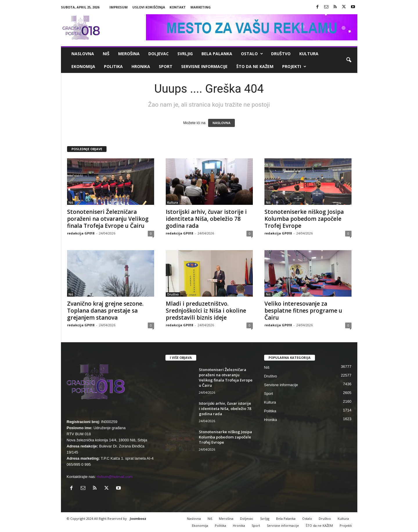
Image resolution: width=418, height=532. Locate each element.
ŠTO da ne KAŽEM (255, 66)
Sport (166, 66)
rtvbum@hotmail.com (115, 477)
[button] (349, 60)
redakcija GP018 (81, 233)
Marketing (201, 7)
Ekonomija (83, 66)
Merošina (129, 54)
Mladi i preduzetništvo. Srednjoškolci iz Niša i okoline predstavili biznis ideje (206, 311)
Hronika (141, 66)
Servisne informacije (204, 66)
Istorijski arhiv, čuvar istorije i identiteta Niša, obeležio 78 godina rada (206, 219)
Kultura (309, 54)
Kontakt (178, 7)
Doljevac (158, 54)
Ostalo (252, 54)
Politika (113, 66)
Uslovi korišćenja (149, 7)
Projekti (294, 67)
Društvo (281, 54)
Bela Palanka (217, 54)
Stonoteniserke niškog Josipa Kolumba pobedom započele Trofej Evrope (304, 219)
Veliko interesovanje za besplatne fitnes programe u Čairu (303, 311)
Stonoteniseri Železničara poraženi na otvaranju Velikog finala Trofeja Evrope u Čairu (108, 219)
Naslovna (83, 54)
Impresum (119, 7)
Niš (106, 54)
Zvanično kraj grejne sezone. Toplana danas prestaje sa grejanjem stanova (105, 311)
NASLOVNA (221, 123)
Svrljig (185, 54)
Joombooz (138, 518)
